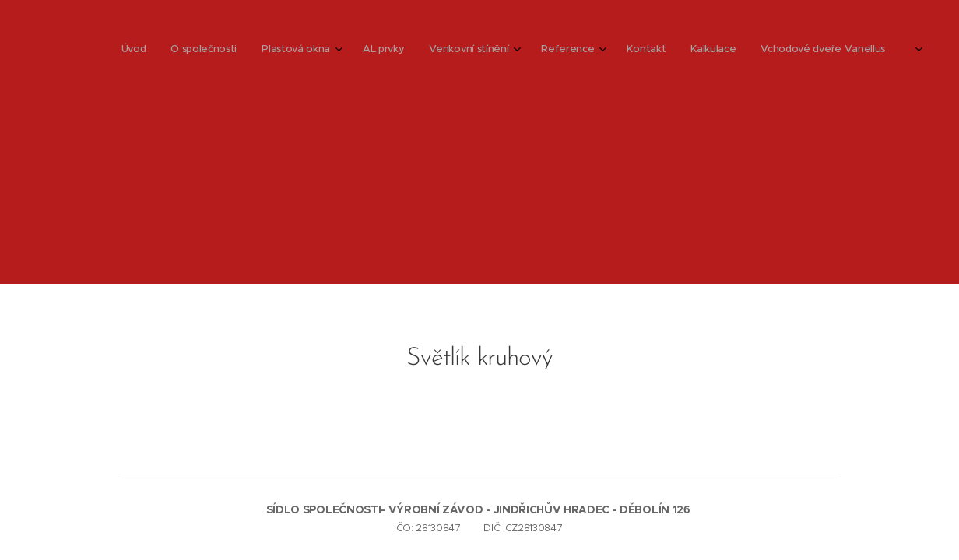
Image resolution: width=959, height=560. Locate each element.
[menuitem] (535, 51)
